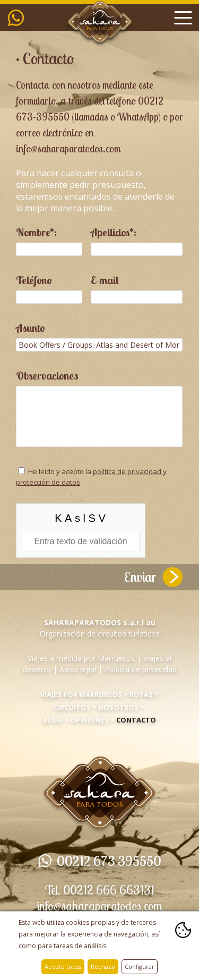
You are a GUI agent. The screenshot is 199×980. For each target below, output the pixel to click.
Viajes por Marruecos (81, 694)
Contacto (136, 720)
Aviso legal (78, 669)
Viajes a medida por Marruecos (81, 658)
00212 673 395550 (19, 18)
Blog (53, 720)
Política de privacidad (141, 669)
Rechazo (103, 966)
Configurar (140, 966)
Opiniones (89, 720)
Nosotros (118, 707)
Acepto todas (63, 966)
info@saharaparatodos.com (99, 906)
